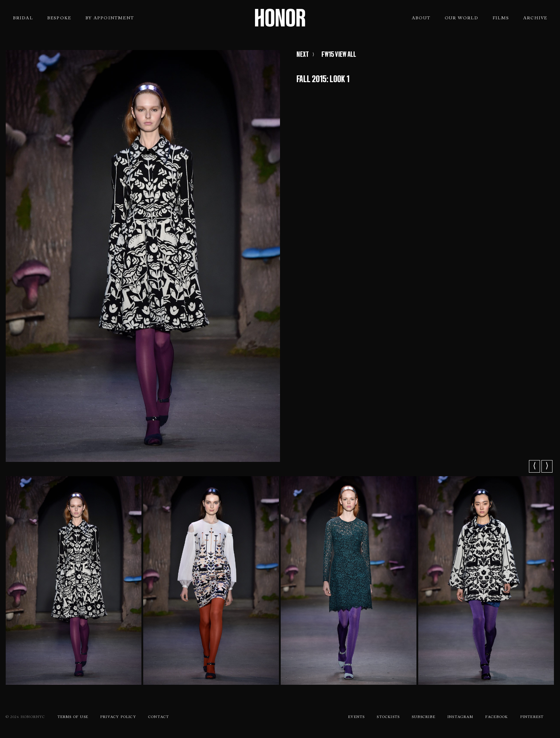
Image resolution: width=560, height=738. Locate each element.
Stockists (388, 717)
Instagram (460, 717)
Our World (461, 18)
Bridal (23, 18)
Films (501, 18)
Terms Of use (73, 717)
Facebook (497, 717)
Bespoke (59, 18)
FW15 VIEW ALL (339, 54)
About (421, 18)
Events (356, 717)
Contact (159, 717)
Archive (535, 18)
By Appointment (110, 18)
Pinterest (532, 717)
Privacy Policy (118, 717)
